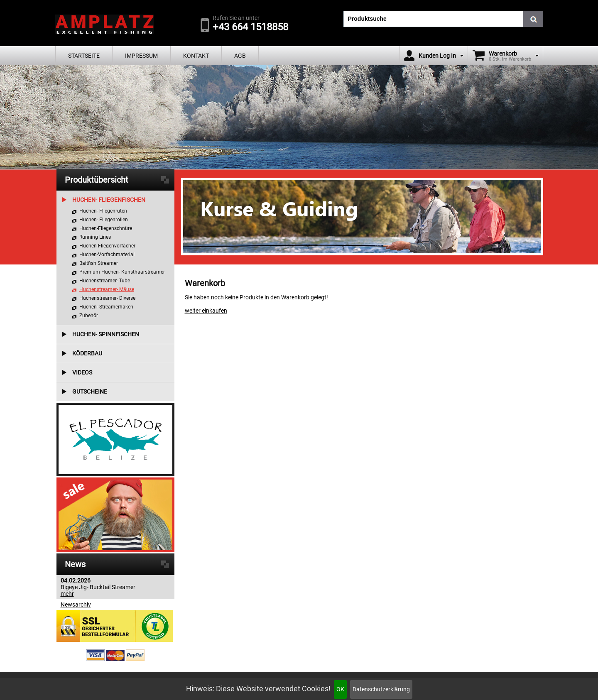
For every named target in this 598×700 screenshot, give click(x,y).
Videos (82, 372)
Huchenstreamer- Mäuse (107, 289)
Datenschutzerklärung (381, 689)
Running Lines (95, 237)
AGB (240, 56)
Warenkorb (503, 54)
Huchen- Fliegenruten (103, 211)
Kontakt (196, 56)
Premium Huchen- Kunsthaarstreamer (122, 272)
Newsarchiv (76, 605)
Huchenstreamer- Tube (105, 281)
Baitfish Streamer (99, 263)
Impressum (141, 56)
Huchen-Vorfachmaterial (107, 255)
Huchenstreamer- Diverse (107, 298)
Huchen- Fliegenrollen (104, 220)
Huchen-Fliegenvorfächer (107, 246)
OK (340, 689)
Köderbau (87, 353)
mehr (67, 594)
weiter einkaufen (206, 311)
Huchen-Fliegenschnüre (106, 228)
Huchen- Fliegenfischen (109, 200)
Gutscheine (90, 392)
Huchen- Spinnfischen (106, 334)
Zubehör (89, 316)
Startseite (84, 56)
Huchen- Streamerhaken (106, 307)
